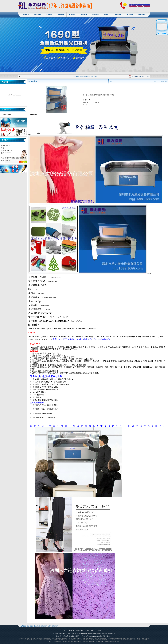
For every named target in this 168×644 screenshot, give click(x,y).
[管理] (110, 636)
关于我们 (38, 15)
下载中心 (107, 15)
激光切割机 (30, 626)
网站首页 (26, 15)
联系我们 (142, 15)
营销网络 (95, 15)
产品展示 (49, 15)
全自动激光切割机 (53, 626)
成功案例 (61, 15)
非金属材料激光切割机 (41, 626)
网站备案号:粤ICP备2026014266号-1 (92, 636)
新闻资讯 (72, 15)
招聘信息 (119, 15)
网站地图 (106, 636)
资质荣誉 (130, 15)
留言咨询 (84, 15)
